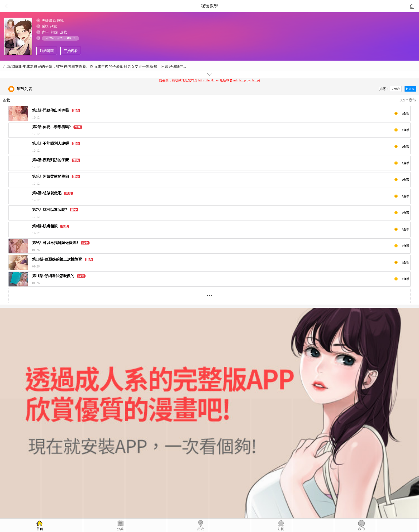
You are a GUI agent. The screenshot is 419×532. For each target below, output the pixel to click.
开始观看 (71, 51)
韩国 (54, 32)
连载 (64, 32)
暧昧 (45, 26)
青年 (45, 32)
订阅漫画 (47, 51)
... (210, 293)
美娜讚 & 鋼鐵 (53, 20)
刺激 (53, 26)
